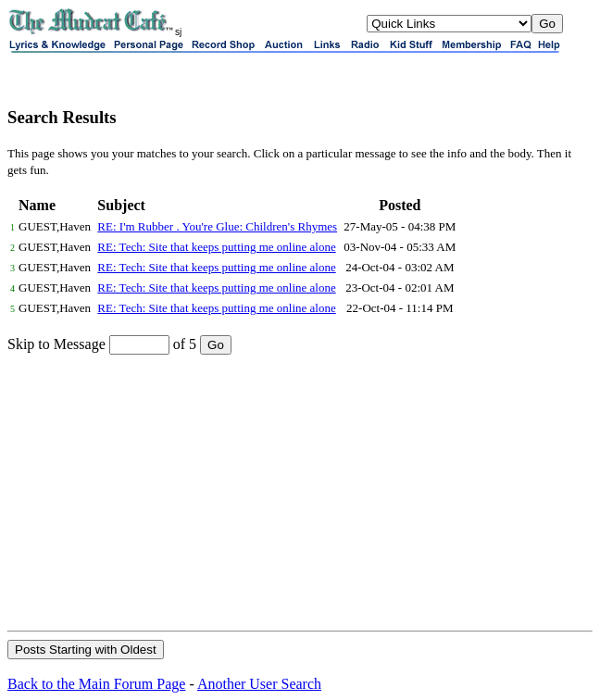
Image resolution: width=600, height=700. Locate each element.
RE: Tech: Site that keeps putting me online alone (216, 247)
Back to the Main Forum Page (96, 684)
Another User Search (259, 684)
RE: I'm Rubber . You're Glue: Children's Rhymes (217, 226)
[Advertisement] (300, 492)
